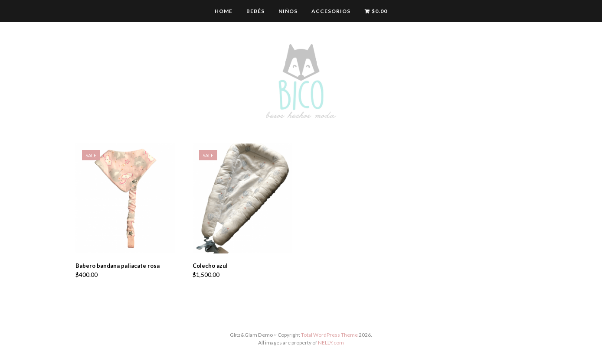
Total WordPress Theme (329, 335)
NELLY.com (331, 343)
